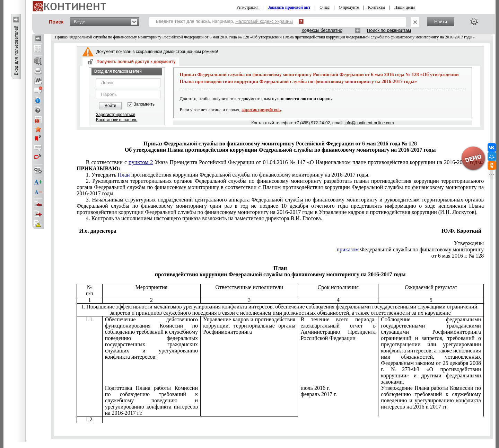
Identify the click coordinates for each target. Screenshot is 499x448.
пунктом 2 (141, 162)
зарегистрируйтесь (261, 110)
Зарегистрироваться (116, 115)
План (124, 175)
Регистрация (247, 7)
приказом (348, 249)
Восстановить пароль (117, 120)
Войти (111, 106)
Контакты (377, 7)
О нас (325, 7)
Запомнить (144, 104)
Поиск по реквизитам (389, 30)
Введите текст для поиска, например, (224, 21)
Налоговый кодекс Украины (264, 21)
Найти (441, 22)
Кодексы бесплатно (322, 30)
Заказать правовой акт (289, 7)
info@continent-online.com (369, 123)
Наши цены (405, 7)
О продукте (349, 7)
